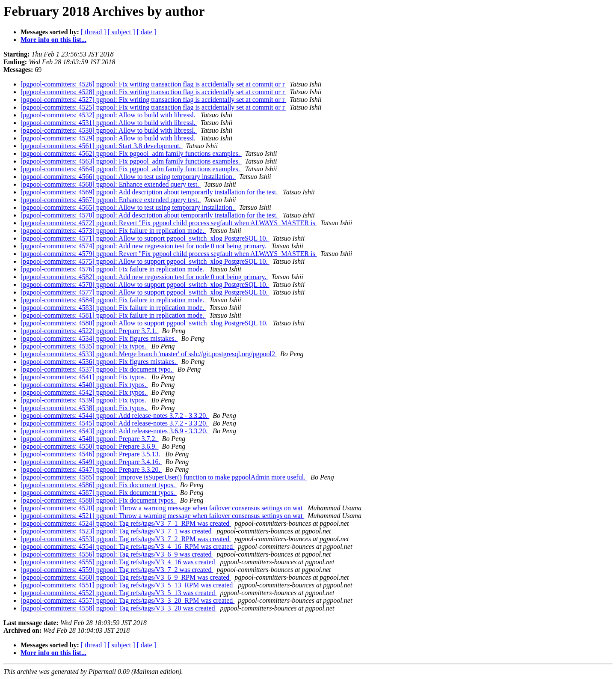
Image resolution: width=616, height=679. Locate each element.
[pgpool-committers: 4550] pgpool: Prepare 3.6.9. (90, 446)
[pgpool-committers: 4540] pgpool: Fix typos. (84, 385)
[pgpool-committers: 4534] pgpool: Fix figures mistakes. (99, 338)
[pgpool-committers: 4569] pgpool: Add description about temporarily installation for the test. (150, 192)
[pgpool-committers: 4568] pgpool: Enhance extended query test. (111, 184)
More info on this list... (53, 40)
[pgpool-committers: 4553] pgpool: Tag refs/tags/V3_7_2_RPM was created (126, 539)
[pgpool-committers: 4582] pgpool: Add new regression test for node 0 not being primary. (144, 277)
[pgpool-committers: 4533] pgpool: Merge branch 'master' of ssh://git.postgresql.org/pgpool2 (149, 354)
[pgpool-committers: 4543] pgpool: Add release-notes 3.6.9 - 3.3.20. (115, 431)
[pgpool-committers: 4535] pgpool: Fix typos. (84, 346)
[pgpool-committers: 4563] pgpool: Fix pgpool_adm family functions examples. (131, 161)
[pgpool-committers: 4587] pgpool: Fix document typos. (99, 493)
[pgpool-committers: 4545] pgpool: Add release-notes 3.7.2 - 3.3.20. (115, 423)
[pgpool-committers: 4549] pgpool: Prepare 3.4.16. (91, 462)
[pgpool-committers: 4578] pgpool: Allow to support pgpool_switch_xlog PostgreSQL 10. (145, 284)
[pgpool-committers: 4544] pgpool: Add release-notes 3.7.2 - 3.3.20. (115, 415)
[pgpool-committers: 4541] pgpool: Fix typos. (84, 377)
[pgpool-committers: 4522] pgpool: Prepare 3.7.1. (90, 331)
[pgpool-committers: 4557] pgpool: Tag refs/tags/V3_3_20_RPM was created (127, 600)
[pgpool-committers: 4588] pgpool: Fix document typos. (99, 500)
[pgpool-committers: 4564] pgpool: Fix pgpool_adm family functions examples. (131, 169)
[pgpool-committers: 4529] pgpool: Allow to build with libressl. (109, 138)
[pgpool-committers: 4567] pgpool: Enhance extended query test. (111, 200)
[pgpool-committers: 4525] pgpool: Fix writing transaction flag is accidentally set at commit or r (153, 107)
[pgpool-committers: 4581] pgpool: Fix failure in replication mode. (113, 315)
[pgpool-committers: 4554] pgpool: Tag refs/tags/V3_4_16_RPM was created (127, 546)
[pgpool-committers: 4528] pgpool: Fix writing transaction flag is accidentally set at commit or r (153, 92)
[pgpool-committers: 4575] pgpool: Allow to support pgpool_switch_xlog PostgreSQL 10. (145, 261)
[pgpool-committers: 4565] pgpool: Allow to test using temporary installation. (128, 207)
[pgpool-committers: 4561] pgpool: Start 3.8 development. (102, 146)
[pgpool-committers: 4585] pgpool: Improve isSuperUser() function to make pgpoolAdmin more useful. (164, 477)
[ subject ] (121, 32)
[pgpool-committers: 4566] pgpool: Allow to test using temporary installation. (128, 177)
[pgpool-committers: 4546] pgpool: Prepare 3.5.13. (91, 454)
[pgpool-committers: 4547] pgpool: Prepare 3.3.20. (91, 469)
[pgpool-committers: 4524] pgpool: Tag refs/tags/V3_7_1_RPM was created (126, 523)
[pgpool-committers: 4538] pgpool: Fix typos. (84, 408)
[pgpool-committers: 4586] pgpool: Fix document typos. (99, 485)
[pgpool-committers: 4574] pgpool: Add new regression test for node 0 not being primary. (144, 246)
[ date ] (147, 32)
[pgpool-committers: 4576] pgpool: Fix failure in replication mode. (113, 269)
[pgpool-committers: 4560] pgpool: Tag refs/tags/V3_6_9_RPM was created (126, 577)
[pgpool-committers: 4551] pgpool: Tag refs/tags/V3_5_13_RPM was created (127, 585)
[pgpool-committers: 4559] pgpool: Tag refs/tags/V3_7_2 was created (117, 570)
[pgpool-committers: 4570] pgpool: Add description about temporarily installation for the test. (150, 215)
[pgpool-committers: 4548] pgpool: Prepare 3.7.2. (90, 439)
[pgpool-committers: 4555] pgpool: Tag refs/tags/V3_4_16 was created (118, 562)
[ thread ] (93, 32)
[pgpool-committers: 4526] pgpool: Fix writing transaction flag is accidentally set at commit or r (153, 84)
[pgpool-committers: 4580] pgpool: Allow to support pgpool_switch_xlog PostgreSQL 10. (145, 323)
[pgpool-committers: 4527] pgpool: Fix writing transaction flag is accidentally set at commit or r (153, 100)
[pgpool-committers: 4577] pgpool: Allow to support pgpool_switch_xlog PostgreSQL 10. (145, 292)
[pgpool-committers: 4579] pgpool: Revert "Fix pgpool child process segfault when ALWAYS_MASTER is (169, 254)
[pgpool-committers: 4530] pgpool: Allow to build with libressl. (109, 130)
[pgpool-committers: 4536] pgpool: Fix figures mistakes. (99, 362)
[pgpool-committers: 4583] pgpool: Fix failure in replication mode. (113, 308)
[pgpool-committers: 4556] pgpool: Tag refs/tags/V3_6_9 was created (117, 554)
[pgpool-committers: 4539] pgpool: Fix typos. (84, 400)
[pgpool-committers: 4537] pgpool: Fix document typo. (97, 369)
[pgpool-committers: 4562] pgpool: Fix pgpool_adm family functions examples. (131, 153)
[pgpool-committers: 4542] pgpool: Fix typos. (84, 392)
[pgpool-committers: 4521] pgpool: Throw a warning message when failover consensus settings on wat (162, 516)
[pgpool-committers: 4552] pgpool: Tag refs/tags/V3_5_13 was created (118, 593)
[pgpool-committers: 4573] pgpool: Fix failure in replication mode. (113, 231)
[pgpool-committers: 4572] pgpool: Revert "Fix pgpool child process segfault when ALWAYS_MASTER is (169, 223)
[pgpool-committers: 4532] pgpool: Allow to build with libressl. (109, 115)
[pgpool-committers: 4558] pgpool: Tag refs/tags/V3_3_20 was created (118, 608)
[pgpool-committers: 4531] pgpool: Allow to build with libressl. (109, 123)
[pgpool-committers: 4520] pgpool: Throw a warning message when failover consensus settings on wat (162, 508)
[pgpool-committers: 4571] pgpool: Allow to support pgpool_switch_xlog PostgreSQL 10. (145, 238)
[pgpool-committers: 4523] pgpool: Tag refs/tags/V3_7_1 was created (117, 531)
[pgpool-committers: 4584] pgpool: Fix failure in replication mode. (113, 300)
